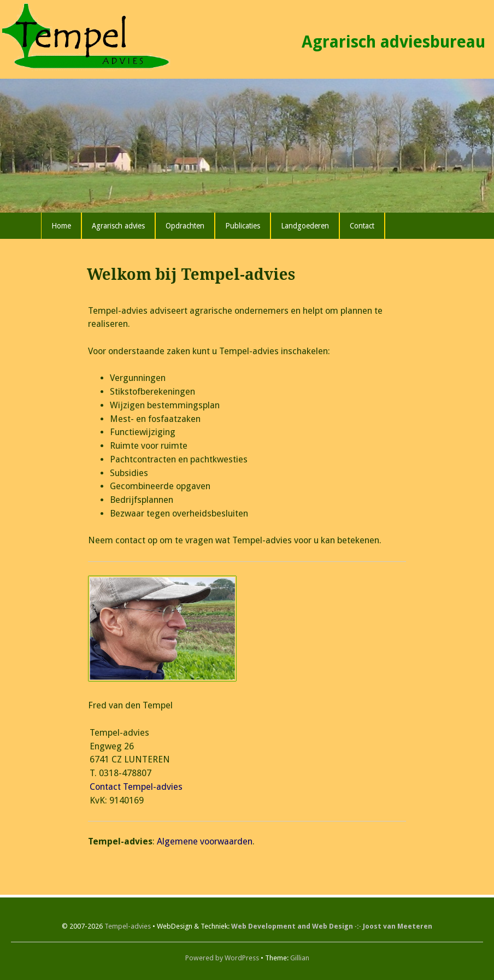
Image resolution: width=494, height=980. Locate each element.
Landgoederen (305, 226)
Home (61, 226)
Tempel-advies (128, 926)
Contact (362, 226)
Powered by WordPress (222, 958)
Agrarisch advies (118, 226)
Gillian (300, 958)
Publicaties (243, 226)
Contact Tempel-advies (136, 787)
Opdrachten (185, 226)
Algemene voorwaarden (205, 841)
